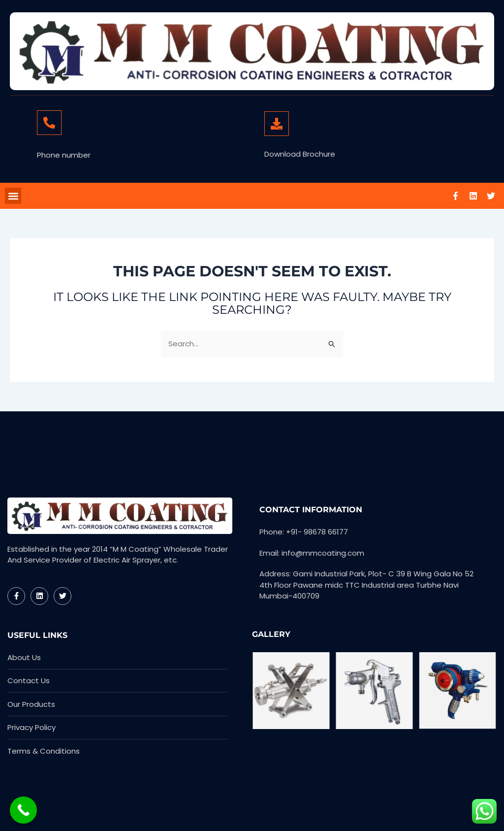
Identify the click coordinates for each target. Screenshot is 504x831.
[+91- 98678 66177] (49, 123)
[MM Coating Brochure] (277, 124)
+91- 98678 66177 (71, 143)
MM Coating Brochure (309, 143)
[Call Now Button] (23, 810)
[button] (13, 197)
